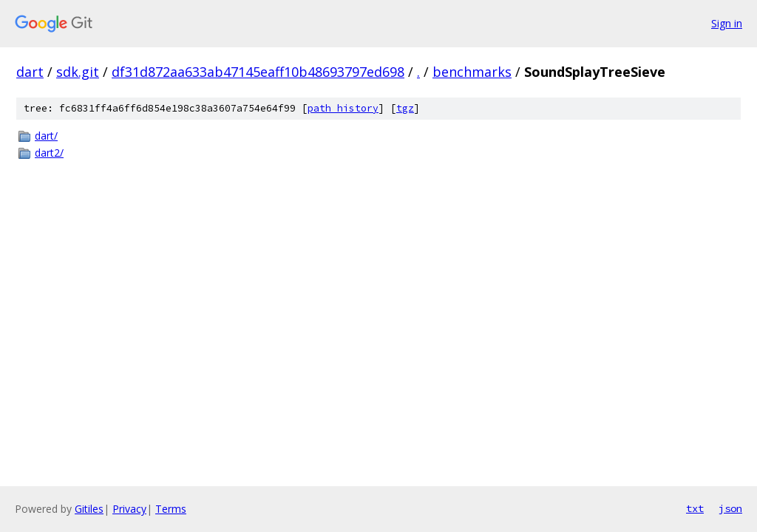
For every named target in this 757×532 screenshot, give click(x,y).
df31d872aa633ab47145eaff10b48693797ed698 (258, 72)
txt (695, 508)
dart (30, 72)
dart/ (46, 136)
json (730, 508)
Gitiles (89, 509)
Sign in (727, 23)
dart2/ (49, 153)
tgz (405, 108)
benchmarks (472, 72)
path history (343, 108)
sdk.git (78, 72)
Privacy (129, 509)
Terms (171, 509)
